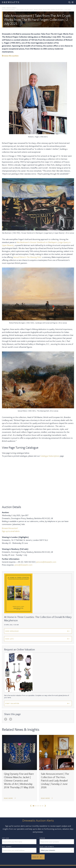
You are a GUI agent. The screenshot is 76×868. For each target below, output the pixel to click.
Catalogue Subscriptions (50, 456)
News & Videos (11, 8)
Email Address (7, 847)
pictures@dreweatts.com (47, 562)
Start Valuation (12, 703)
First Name (5, 838)
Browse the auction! (10, 528)
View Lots (9, 639)
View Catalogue (12, 631)
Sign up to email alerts (11, 531)
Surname (42, 838)
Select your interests (47, 847)
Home (4, 8)
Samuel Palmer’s (20, 257)
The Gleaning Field (34, 257)
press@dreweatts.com (24, 565)
